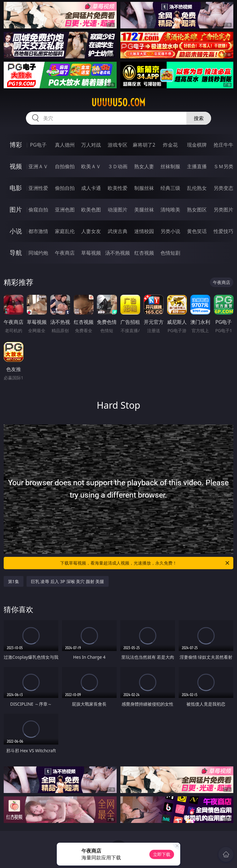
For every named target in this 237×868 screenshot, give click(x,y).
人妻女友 (91, 231)
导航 (16, 253)
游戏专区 (118, 145)
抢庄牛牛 (223, 145)
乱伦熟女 (197, 188)
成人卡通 (91, 188)
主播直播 (197, 166)
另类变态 (223, 188)
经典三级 (170, 188)
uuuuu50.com (118, 102)
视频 (16, 166)
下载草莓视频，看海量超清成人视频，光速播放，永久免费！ (145, 563)
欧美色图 (91, 210)
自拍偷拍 (65, 166)
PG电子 (38, 145)
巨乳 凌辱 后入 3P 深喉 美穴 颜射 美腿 (68, 581)
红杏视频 (144, 253)
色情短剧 (170, 253)
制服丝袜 (144, 188)
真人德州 (65, 145)
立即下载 (162, 854)
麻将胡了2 (144, 145)
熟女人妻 (144, 166)
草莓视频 (91, 253)
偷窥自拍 (38, 210)
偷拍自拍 (65, 188)
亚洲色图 (65, 210)
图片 (16, 209)
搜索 (199, 118)
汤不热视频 (118, 253)
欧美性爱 (118, 188)
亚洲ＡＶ (38, 166)
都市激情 (38, 231)
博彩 (16, 145)
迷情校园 (144, 231)
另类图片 (223, 210)
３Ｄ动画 (118, 166)
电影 (16, 188)
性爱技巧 (223, 231)
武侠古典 (118, 231)
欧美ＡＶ (91, 166)
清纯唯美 (170, 210)
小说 (16, 231)
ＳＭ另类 (223, 166)
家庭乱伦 (65, 231)
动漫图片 (118, 210)
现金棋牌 (197, 145)
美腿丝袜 (144, 210)
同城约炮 (38, 253)
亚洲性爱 (38, 188)
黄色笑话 (197, 231)
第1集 (14, 581)
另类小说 (170, 231)
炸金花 (170, 145)
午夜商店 (65, 253)
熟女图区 (197, 210)
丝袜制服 (170, 166)
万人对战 (91, 145)
